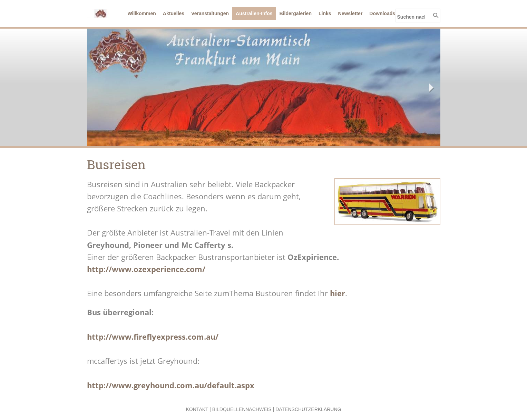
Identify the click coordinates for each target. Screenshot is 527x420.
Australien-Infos (254, 13)
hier (338, 293)
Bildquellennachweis (242, 409)
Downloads (382, 13)
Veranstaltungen (210, 13)
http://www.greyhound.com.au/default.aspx (171, 385)
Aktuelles (174, 13)
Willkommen (142, 13)
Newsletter (350, 13)
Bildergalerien (296, 13)
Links (325, 13)
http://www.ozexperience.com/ (146, 269)
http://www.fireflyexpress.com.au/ (153, 337)
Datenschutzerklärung (308, 409)
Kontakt (197, 409)
